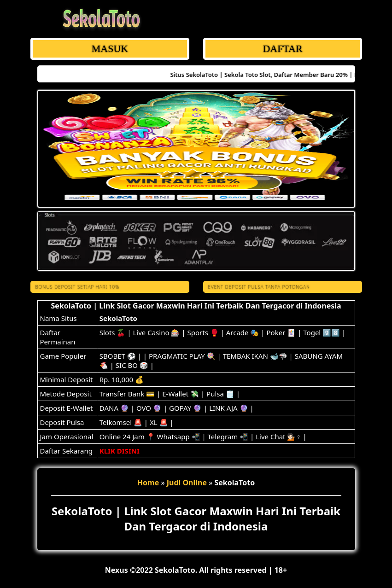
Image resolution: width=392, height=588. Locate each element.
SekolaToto (118, 318)
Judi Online (187, 483)
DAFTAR (282, 49)
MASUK (109, 49)
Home (148, 483)
